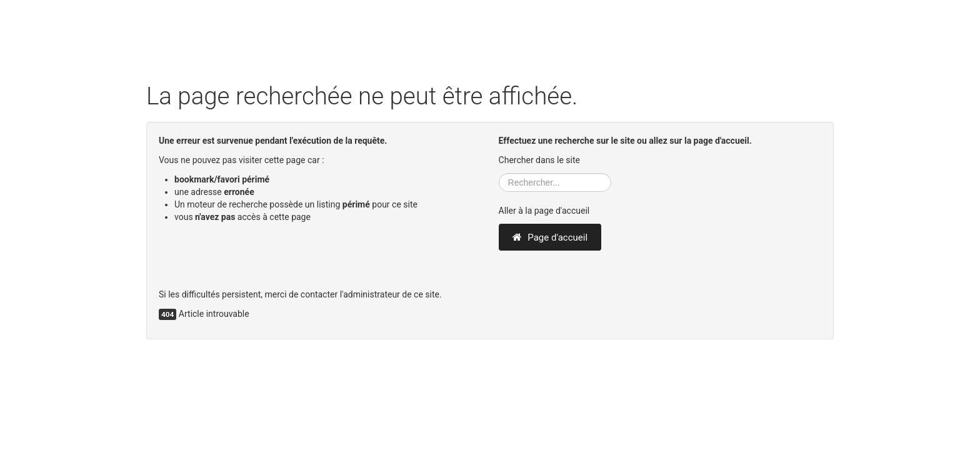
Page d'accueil (550, 237)
